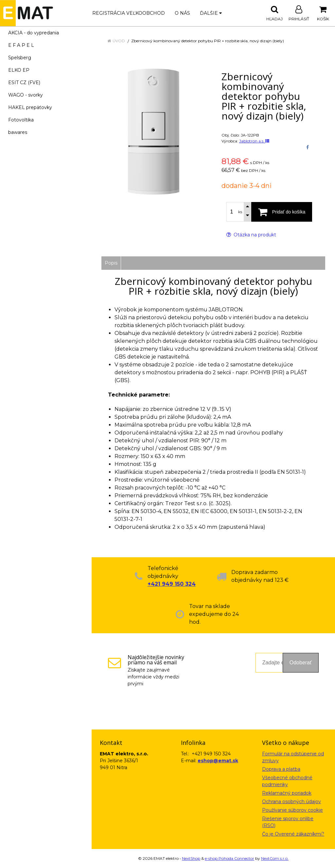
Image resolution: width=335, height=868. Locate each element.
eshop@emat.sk (218, 761)
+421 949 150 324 (172, 584)
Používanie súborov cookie (292, 810)
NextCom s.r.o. (275, 858)
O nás (182, 13)
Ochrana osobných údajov (291, 802)
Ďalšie (211, 13)
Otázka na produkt (251, 235)
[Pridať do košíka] (282, 212)
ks (240, 212)
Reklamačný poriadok (287, 793)
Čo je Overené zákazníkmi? (293, 834)
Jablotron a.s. (254, 141)
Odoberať (301, 663)
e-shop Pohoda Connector (229, 858)
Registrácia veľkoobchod (129, 13)
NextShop (191, 858)
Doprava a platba (281, 769)
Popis (111, 263)
